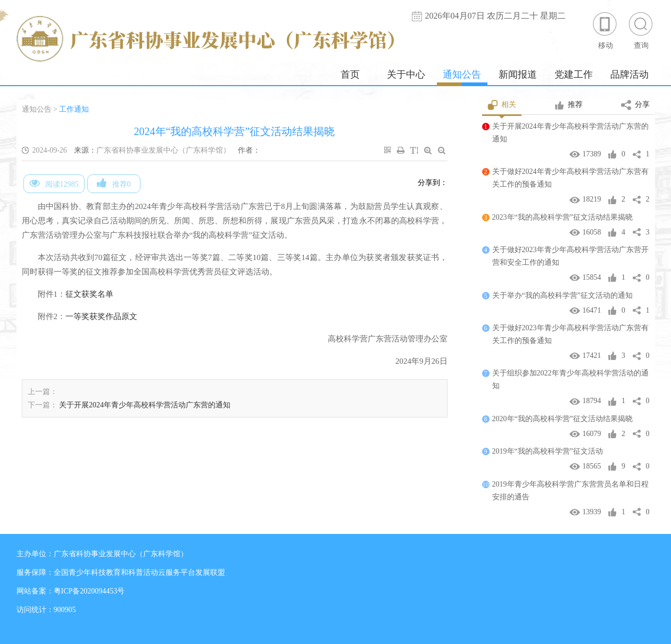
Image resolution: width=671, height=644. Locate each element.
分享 (635, 105)
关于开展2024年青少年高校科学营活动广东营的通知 (145, 405)
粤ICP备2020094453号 (89, 591)
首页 (350, 74)
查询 (641, 30)
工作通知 (74, 109)
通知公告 (462, 74)
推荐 (569, 105)
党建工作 (574, 74)
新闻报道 (518, 74)
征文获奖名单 (89, 294)
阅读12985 (54, 183)
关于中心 (406, 74)
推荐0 (114, 183)
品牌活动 (629, 74)
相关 (502, 105)
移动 (606, 30)
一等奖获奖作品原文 (101, 316)
